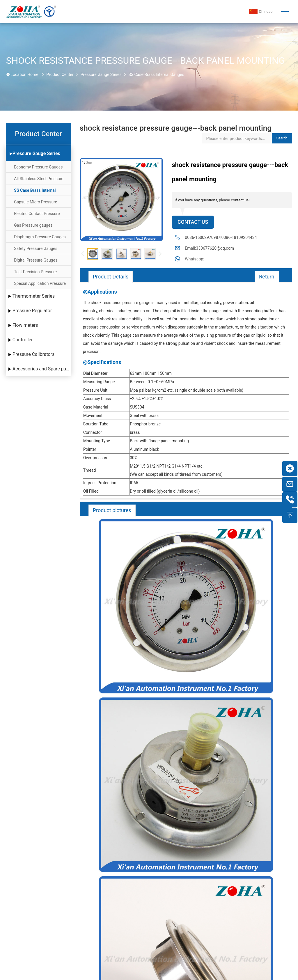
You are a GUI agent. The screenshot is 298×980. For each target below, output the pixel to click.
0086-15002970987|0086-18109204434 (221, 237)
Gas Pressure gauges (33, 225)
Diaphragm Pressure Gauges (40, 237)
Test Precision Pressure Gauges (35, 273)
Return (267, 277)
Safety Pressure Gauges (36, 248)
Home (33, 74)
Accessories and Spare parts (42, 369)
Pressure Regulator (32, 311)
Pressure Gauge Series (101, 74)
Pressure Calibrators (34, 354)
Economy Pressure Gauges (38, 167)
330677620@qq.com (215, 248)
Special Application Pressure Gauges (40, 285)
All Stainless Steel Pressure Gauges (39, 180)
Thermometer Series (34, 296)
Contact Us (193, 222)
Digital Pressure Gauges (36, 260)
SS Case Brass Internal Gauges (156, 74)
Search (282, 138)
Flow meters (25, 325)
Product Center (60, 74)
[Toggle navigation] (285, 12)
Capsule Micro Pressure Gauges (36, 204)
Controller (23, 340)
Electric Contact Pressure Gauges (37, 215)
